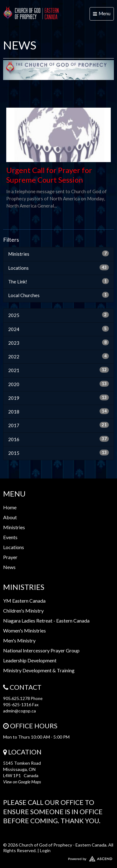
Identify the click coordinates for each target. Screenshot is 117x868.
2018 (58, 411)
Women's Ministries (24, 630)
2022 (58, 356)
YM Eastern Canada (24, 601)
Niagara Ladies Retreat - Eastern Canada (46, 621)
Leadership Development (30, 660)
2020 (58, 384)
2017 (58, 425)
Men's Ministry (19, 640)
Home (10, 507)
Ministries (58, 254)
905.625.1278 (17, 698)
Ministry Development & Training (39, 670)
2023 (58, 343)
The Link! (58, 281)
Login (45, 850)
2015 (58, 453)
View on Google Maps (22, 782)
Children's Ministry (23, 611)
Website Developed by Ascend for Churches (58, 857)
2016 (58, 439)
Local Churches (58, 295)
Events (10, 537)
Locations (58, 268)
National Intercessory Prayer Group (41, 650)
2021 (58, 370)
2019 (58, 398)
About (10, 517)
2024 (58, 329)
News (9, 567)
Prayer (10, 557)
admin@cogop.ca (19, 711)
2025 (58, 315)
